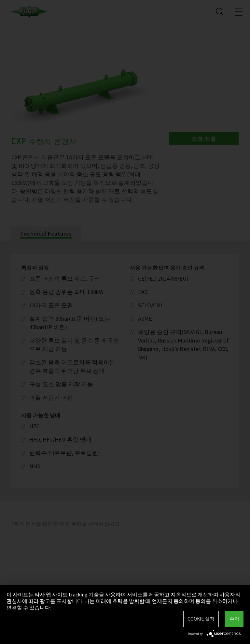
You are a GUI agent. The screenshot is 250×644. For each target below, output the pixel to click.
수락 (234, 619)
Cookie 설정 (201, 619)
